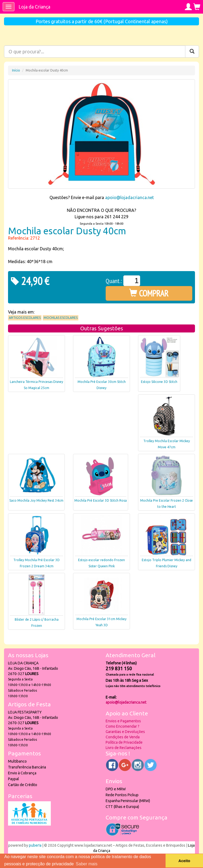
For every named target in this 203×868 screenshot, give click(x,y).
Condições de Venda (123, 737)
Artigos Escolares (25, 318)
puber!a (35, 845)
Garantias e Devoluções (125, 732)
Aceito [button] (184, 861)
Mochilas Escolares (61, 318)
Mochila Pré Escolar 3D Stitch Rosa (101, 500)
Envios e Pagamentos (123, 721)
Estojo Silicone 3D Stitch (159, 382)
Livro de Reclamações (124, 748)
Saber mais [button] (87, 864)
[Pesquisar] (192, 51)
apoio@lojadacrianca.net (129, 197)
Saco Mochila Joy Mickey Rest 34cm (36, 500)
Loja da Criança (34, 7)
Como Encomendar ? (122, 726)
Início (16, 70)
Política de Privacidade (124, 742)
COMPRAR (149, 293)
